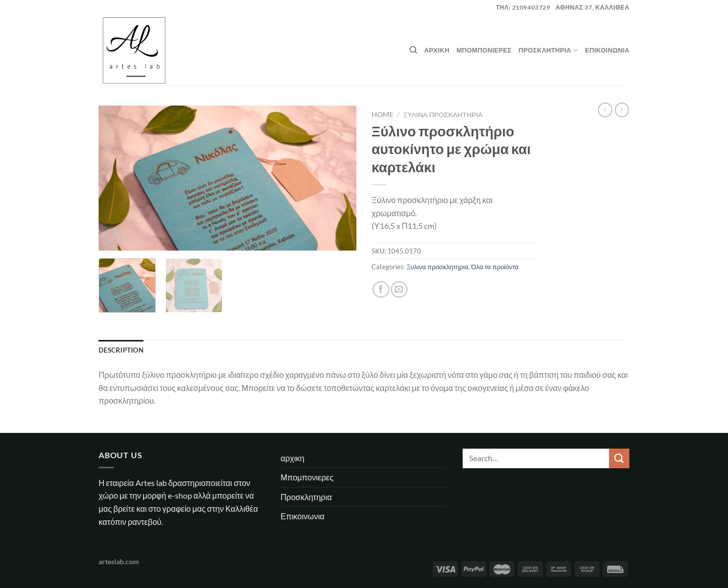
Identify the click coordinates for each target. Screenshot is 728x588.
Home (382, 115)
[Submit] (619, 458)
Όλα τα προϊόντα (495, 267)
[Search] (413, 50)
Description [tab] (121, 350)
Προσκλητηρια (548, 50)
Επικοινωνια (607, 50)
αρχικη (437, 50)
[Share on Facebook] (381, 290)
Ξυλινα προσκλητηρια (443, 115)
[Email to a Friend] (399, 290)
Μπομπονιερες (484, 50)
